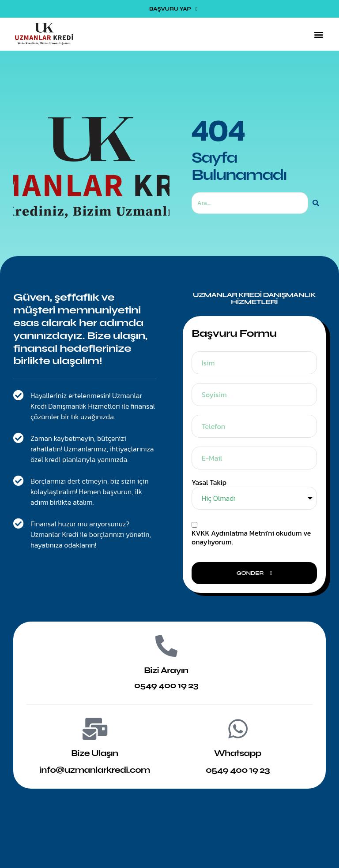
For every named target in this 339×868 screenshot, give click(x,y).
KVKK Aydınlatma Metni (229, 533)
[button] (318, 34)
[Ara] (316, 203)
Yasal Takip (209, 482)
